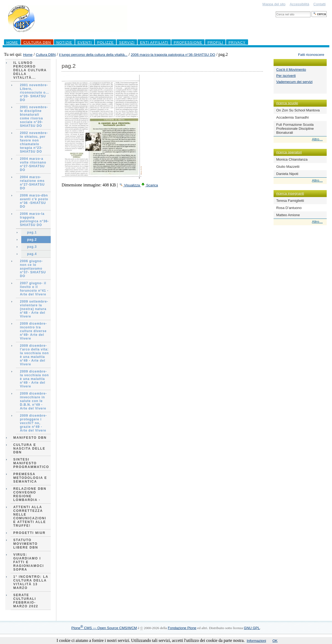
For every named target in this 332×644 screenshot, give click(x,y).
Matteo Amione (288, 215)
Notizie (64, 42)
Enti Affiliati (154, 42)
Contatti (320, 4)
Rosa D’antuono (289, 208)
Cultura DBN (37, 42)
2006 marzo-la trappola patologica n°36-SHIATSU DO (173, 55)
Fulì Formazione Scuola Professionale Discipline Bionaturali (295, 129)
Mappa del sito (274, 4)
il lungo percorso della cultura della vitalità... (93, 55)
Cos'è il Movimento (291, 70)
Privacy (237, 42)
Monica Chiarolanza (292, 159)
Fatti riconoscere (311, 55)
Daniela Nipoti (287, 174)
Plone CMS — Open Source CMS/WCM (104, 628)
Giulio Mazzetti (288, 167)
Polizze (106, 42)
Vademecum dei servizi (294, 82)
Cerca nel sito (276, 11)
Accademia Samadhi (292, 117)
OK (275, 641)
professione (188, 42)
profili (215, 42)
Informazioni (256, 641)
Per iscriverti (286, 76)
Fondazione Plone (182, 628)
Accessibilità (299, 4)
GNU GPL (252, 628)
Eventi (85, 42)
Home (12, 42)
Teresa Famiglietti (290, 201)
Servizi (127, 42)
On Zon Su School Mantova (298, 110)
